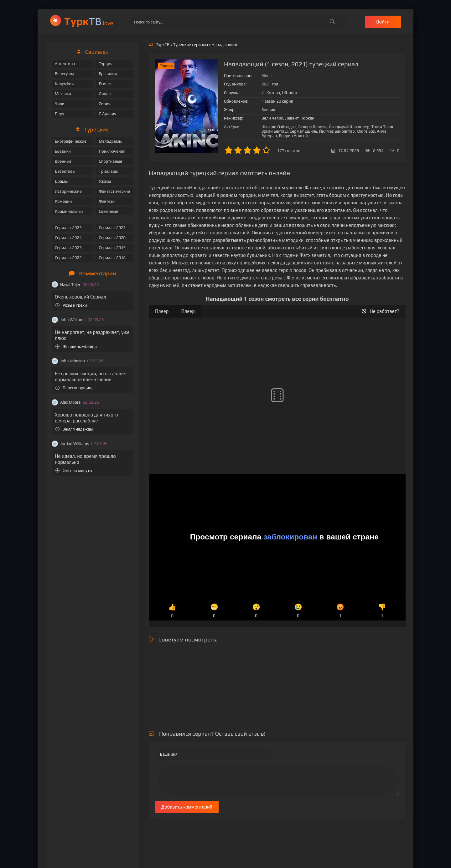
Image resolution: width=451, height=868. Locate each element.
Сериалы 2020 (112, 238)
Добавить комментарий (187, 807)
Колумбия (64, 84)
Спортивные (110, 161)
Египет (105, 84)
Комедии (63, 201)
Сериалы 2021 (112, 228)
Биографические (71, 141)
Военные (63, 161)
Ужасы (105, 181)
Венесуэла (65, 74)
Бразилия (108, 74)
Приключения (112, 151)
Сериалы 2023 (68, 248)
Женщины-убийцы (76, 347)
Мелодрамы (110, 141)
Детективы (65, 171)
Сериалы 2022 (68, 258)
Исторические (68, 191)
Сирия (104, 104)
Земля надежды (74, 429)
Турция (106, 64)
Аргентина (65, 64)
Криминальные (69, 211)
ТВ (89, 21)
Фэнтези (107, 201)
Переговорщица (75, 388)
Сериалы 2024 (68, 238)
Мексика (63, 94)
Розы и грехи (71, 305)
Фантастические (114, 191)
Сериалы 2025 (68, 228)
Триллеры (108, 171)
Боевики (63, 151)
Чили (60, 104)
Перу (59, 114)
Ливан (105, 94)
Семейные (108, 211)
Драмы (61, 181)
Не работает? (381, 311)
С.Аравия (107, 114)
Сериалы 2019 (112, 248)
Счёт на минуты (74, 470)
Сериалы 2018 (112, 258)
